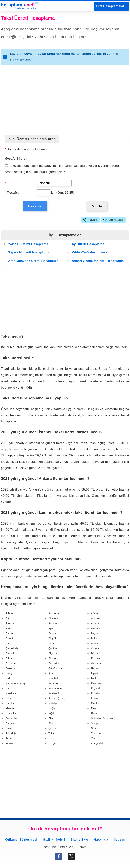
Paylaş (93, 221)
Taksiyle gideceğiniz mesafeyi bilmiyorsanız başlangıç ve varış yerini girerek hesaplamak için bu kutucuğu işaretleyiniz (62, 169)
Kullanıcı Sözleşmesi (21, 841)
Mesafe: (12, 193)
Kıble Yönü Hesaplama (89, 253)
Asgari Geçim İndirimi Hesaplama (98, 262)
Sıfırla (97, 207)
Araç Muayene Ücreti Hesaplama (33, 262)
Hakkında (101, 841)
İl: (7, 183)
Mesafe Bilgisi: (16, 159)
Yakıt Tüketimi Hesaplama (28, 245)
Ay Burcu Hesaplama (88, 245)
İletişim (120, 841)
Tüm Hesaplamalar (110, 6)
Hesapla (35, 207)
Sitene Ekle (116, 221)
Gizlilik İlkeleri (54, 841)
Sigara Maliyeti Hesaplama (29, 253)
